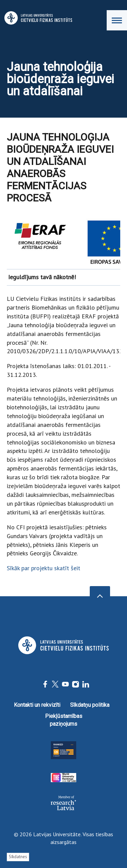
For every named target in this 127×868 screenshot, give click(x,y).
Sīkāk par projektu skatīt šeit (44, 568)
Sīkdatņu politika (90, 705)
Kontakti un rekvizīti (37, 705)
